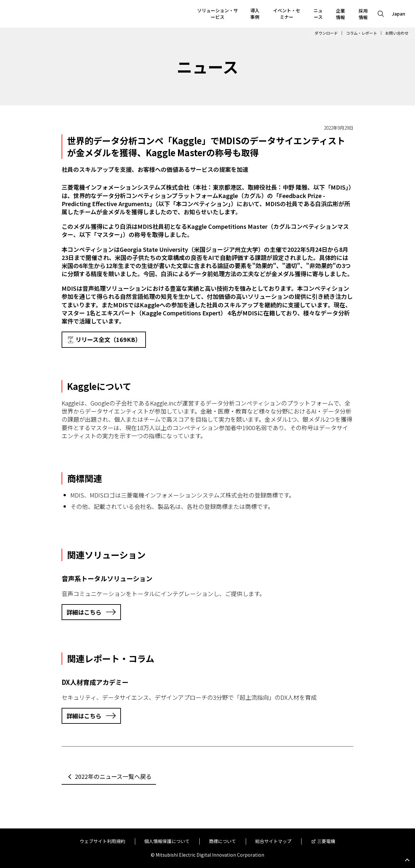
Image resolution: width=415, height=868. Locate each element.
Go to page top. (407, 860)
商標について (222, 841)
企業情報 (340, 14)
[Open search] (381, 14)
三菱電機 (326, 841)
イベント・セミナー (287, 14)
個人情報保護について (167, 841)
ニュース (318, 14)
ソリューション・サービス (218, 14)
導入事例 (255, 14)
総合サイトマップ (273, 841)
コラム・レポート (362, 33)
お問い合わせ (397, 33)
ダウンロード (326, 33)
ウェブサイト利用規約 (102, 841)
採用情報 (363, 14)
